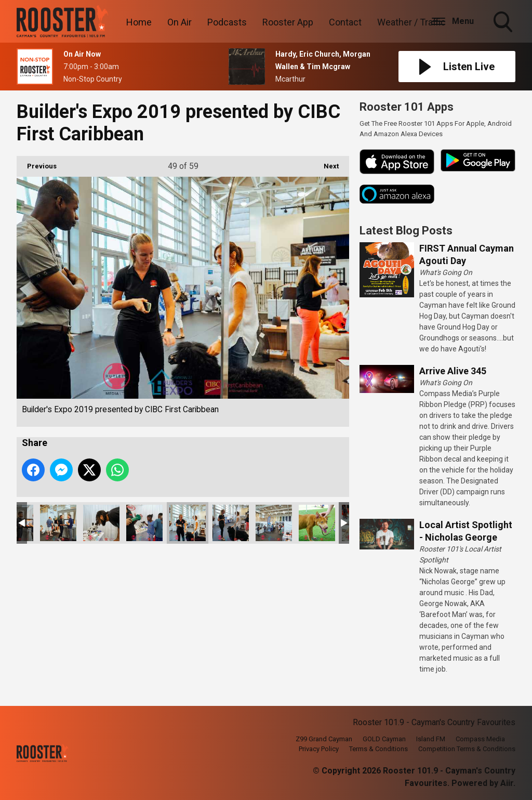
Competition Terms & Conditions (467, 749)
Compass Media (480, 739)
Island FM (431, 739)
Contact (345, 22)
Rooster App (288, 22)
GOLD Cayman (384, 739)
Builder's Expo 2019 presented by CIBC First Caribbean (58, 523)
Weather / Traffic (411, 22)
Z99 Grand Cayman (324, 739)
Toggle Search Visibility (504, 23)
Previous (37, 163)
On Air (179, 22)
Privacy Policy (319, 749)
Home (139, 22)
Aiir (507, 783)
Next (326, 163)
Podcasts (227, 22)
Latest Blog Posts (406, 231)
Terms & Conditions (378, 749)
